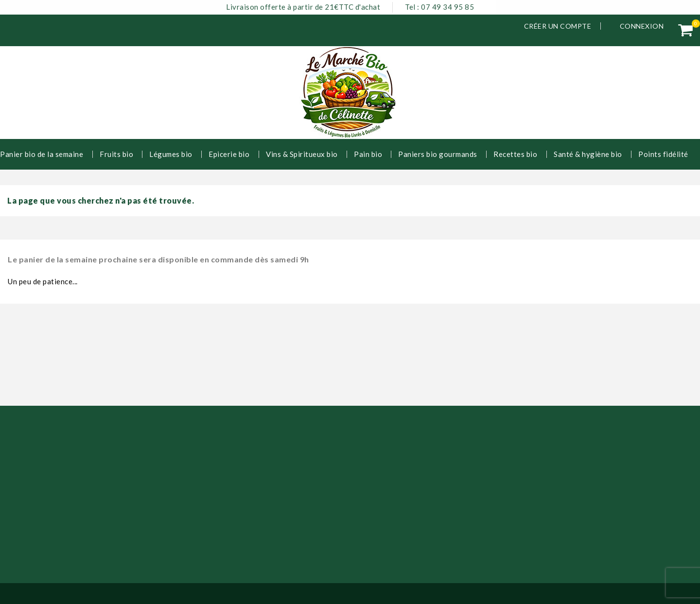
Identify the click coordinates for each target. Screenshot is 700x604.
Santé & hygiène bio (588, 154)
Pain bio (368, 154)
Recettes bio (515, 154)
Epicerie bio (229, 154)
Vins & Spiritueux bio (302, 154)
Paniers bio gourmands (438, 154)
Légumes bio (171, 154)
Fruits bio (116, 154)
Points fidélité (663, 154)
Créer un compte (558, 26)
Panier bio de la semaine (42, 154)
